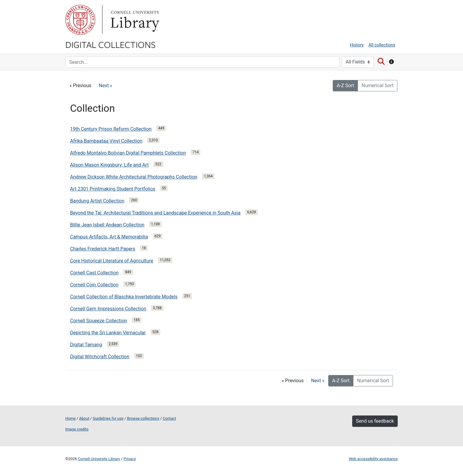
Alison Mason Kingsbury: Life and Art (109, 165)
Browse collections (143, 418)
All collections (382, 45)
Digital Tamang (86, 345)
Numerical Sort (377, 86)
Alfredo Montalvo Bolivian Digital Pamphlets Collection (128, 153)
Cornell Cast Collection (94, 273)
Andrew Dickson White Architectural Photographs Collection (134, 177)
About (84, 418)
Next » (106, 86)
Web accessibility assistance (373, 459)
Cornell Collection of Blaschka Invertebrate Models (124, 297)
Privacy (130, 459)
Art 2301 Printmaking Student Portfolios (113, 189)
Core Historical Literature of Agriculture (112, 261)
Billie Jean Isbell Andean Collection (107, 225)
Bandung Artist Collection (97, 201)
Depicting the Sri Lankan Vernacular (108, 333)
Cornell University (80, 20)
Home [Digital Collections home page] (70, 418)
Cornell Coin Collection (94, 285)
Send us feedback (375, 421)
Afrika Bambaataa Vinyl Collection (106, 141)
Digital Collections (111, 44)
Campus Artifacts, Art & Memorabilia (109, 237)
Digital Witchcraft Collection (100, 357)
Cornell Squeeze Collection (99, 321)
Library (134, 20)
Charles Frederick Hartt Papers (103, 249)
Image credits (77, 429)
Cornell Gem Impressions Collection (108, 309)
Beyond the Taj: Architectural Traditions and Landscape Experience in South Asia (155, 213)
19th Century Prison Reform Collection (111, 129)
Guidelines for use (108, 418)
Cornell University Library (99, 459)
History (357, 45)
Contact (169, 418)
